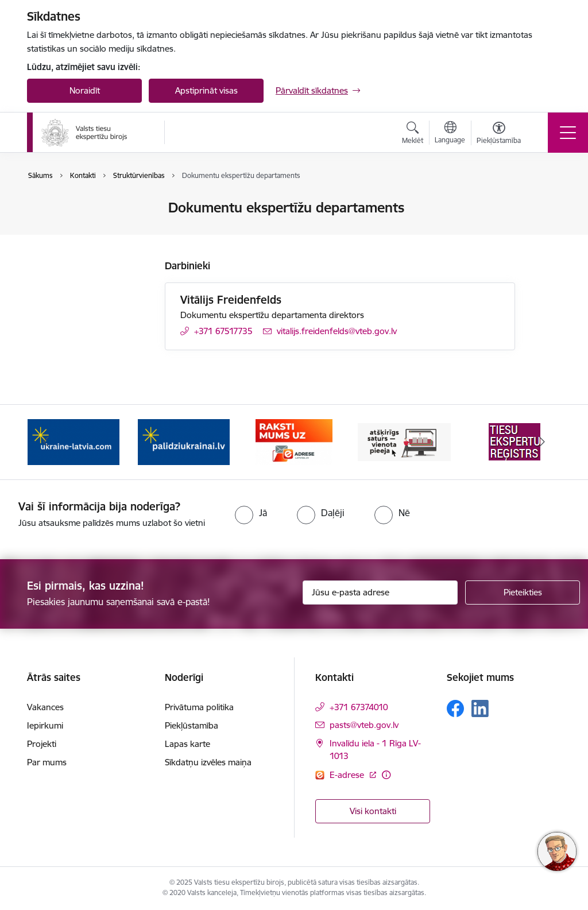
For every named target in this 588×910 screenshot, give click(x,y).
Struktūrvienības (71, 248)
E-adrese (348, 775)
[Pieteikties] (523, 593)
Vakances (45, 707)
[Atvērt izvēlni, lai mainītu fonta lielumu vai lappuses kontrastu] (499, 134)
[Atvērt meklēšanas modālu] (413, 134)
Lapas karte (187, 744)
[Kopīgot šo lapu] (545, 232)
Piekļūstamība (192, 725)
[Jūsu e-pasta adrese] (380, 593)
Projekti (42, 744)
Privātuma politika (199, 707)
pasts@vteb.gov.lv (364, 725)
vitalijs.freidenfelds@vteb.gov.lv (337, 331)
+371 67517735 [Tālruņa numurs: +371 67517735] (223, 331)
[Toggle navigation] (568, 133)
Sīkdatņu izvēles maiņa (208, 762)
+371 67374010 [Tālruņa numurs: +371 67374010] (359, 707)
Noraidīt (85, 90)
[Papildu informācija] (386, 775)
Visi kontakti (373, 811)
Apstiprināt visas (206, 90)
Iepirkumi (45, 725)
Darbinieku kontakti (77, 228)
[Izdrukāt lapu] (545, 203)
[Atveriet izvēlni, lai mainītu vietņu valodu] (450, 134)
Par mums (47, 762)
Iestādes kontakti (72, 209)
